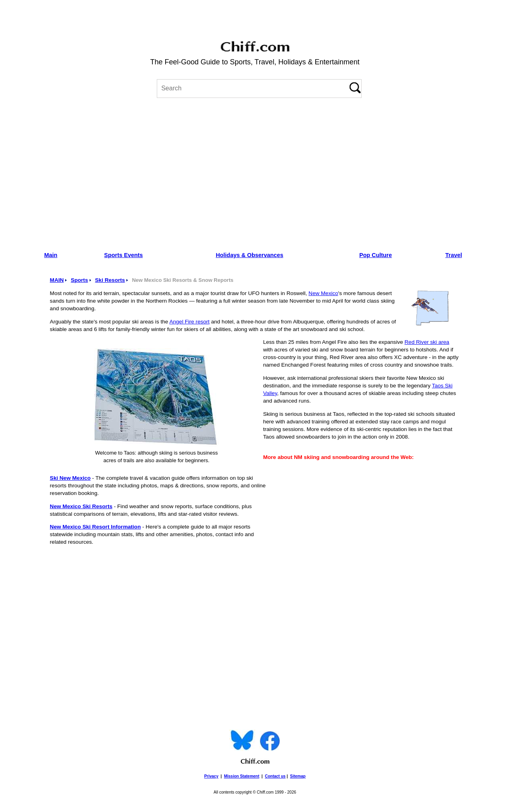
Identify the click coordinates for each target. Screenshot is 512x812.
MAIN (57, 280)
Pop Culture (376, 255)
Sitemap (298, 776)
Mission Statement (242, 776)
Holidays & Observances (249, 255)
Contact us (275, 776)
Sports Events (123, 255)
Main (51, 255)
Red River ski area (427, 342)
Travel (454, 255)
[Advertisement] (255, 172)
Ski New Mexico (70, 478)
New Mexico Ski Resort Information (95, 527)
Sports (79, 280)
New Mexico (323, 293)
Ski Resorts (110, 280)
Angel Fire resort (189, 322)
